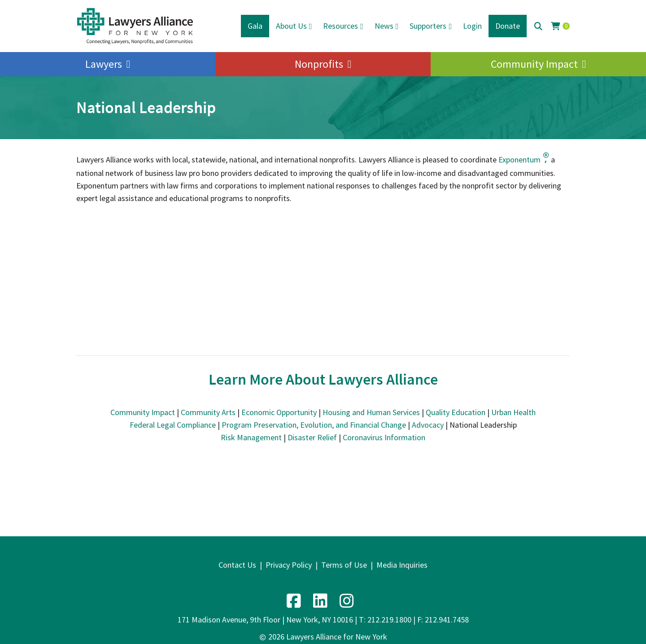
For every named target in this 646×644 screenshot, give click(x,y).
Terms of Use (344, 565)
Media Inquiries (402, 565)
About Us (291, 26)
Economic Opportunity (279, 412)
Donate (508, 26)
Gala (255, 26)
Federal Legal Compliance (173, 425)
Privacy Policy (289, 565)
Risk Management (251, 437)
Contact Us (237, 565)
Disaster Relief (312, 437)
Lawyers (104, 64)
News (384, 26)
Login (472, 26)
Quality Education (456, 412)
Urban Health (513, 412)
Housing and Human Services (371, 412)
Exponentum (524, 160)
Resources (340, 26)
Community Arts (208, 412)
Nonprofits (319, 64)
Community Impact (534, 64)
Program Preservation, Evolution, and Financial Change (314, 425)
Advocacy (428, 425)
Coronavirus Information (384, 437)
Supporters (428, 26)
